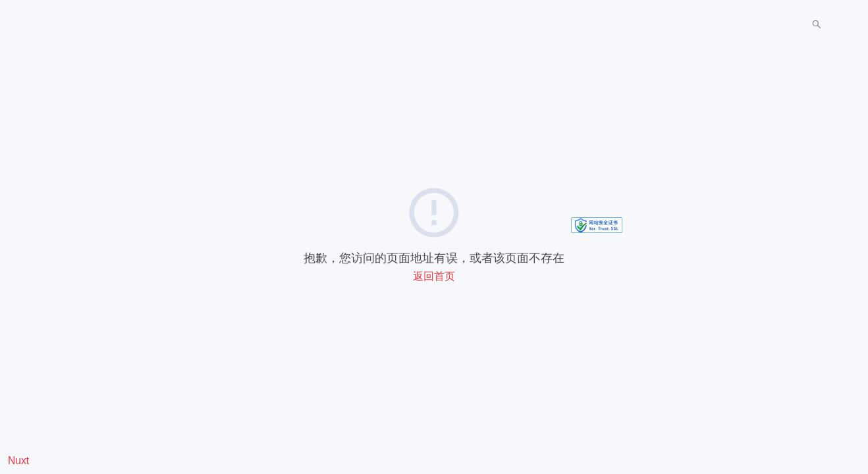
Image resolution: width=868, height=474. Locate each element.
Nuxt (18, 461)
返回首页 (434, 276)
